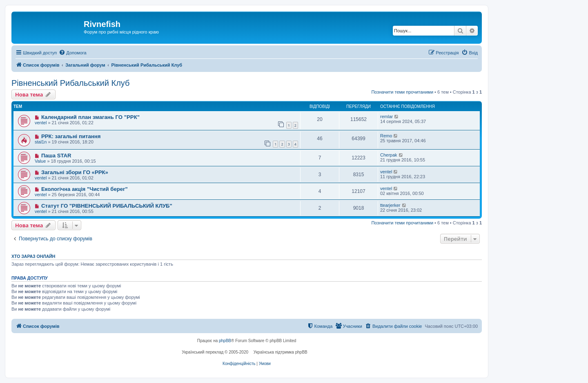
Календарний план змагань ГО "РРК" (90, 117)
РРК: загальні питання (71, 136)
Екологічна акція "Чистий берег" (85, 189)
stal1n (41, 142)
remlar (386, 116)
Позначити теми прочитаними (402, 92)
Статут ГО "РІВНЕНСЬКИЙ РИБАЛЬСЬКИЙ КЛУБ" (107, 206)
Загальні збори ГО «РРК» (75, 172)
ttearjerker (390, 205)
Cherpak (389, 155)
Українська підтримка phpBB (281, 352)
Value (40, 161)
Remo (386, 136)
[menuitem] (72, 53)
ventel (41, 123)
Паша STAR (56, 156)
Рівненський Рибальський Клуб (70, 83)
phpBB (225, 341)
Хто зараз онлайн (33, 256)
